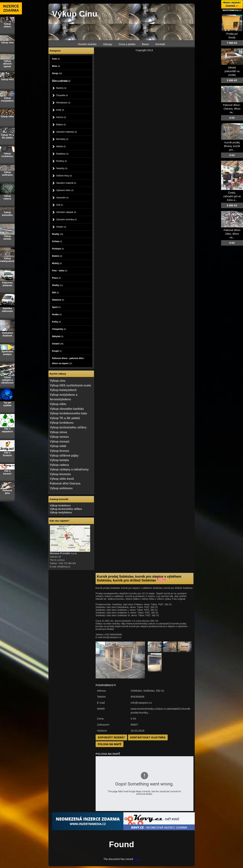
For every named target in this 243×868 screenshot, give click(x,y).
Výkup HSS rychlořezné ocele (70, 385)
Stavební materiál (66, 183)
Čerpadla (62, 95)
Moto (56, 66)
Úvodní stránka (87, 44)
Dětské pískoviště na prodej (232, 71)
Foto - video (60, 271)
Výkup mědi (58, 446)
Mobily (57, 263)
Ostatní (61, 227)
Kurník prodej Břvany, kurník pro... (232, 146)
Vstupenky (59, 329)
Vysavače (62, 198)
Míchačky (62, 139)
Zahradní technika (66, 220)
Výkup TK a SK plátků (65, 418)
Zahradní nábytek (66, 212)
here (136, 859)
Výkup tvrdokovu (62, 423)
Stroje (57, 73)
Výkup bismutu (60, 474)
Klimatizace (63, 103)
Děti (55, 293)
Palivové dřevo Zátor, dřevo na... (232, 234)
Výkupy (108, 44)
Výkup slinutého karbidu (67, 409)
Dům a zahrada (61, 81)
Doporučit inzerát (111, 737)
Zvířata (57, 241)
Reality (57, 234)
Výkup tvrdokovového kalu (69, 413)
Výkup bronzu (60, 451)
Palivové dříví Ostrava (65, 483)
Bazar (145, 44)
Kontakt (160, 44)
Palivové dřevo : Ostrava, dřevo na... (232, 109)
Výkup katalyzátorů (63, 390)
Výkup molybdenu (61, 512)
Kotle (60, 110)
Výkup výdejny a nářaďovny (69, 469)
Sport (56, 307)
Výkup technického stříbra (68, 427)
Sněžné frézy (64, 176)
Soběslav (149, 691)
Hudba (57, 314)
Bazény (61, 88)
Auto (56, 59)
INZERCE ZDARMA (11, 8)
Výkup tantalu (60, 460)
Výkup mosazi (60, 441)
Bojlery (61, 125)
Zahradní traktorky (66, 132)
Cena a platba (127, 44)
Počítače (58, 249)
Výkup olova (59, 432)
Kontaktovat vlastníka (148, 737)
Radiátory (62, 154)
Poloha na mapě (110, 744)
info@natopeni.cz (141, 703)
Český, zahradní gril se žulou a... (232, 196)
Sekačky (62, 168)
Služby (57, 285)
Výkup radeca (59, 465)
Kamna (61, 117)
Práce (56, 278)
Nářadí (61, 146)
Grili (60, 205)
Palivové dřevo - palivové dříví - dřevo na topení (68, 361)
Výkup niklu (58, 404)
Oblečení (58, 300)
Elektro (57, 256)
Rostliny (61, 161)
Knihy (56, 322)
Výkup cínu (58, 381)
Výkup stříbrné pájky (64, 456)
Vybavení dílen (65, 190)
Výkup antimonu (61, 488)
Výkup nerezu (59, 437)
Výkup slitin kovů (62, 479)
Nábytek (58, 336)
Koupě (57, 351)
